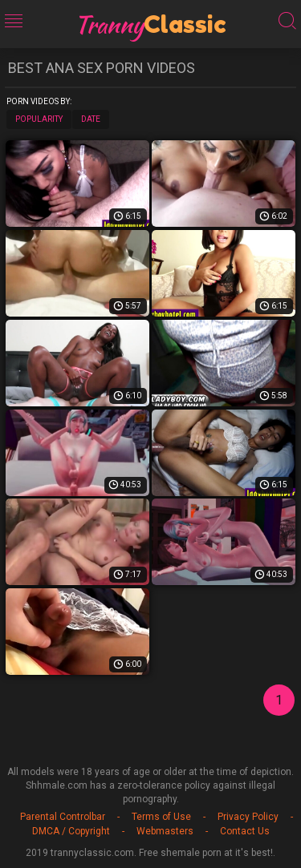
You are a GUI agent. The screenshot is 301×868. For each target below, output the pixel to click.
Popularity (39, 119)
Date (91, 119)
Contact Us (245, 831)
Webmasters (165, 831)
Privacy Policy (248, 817)
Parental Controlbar (63, 817)
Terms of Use (161, 817)
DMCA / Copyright (71, 831)
